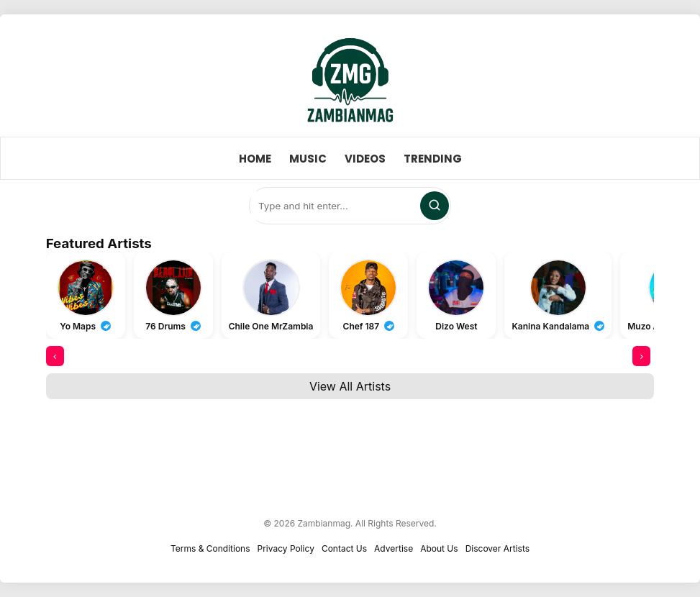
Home (255, 159)
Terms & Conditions (210, 548)
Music (308, 159)
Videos (365, 159)
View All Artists (350, 386)
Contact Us (344, 548)
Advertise (394, 548)
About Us (439, 548)
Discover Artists (497, 548)
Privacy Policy (286, 548)
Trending (433, 159)
